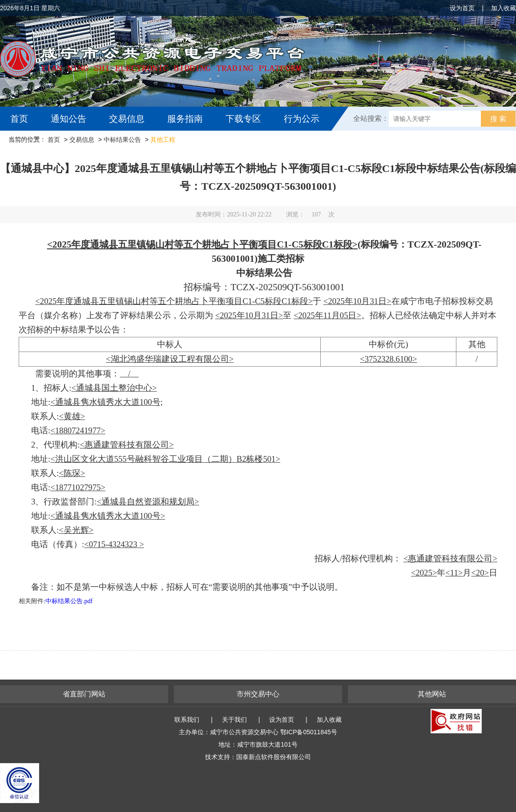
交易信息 (127, 119)
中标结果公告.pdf (69, 601)
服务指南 (185, 119)
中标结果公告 (122, 140)
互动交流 (30, 143)
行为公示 (302, 119)
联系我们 (187, 720)
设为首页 (462, 8)
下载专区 (243, 119)
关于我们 (234, 720)
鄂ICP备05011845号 (309, 732)
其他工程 (163, 140)
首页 (19, 119)
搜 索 (498, 119)
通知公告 (69, 119)
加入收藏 (504, 8)
